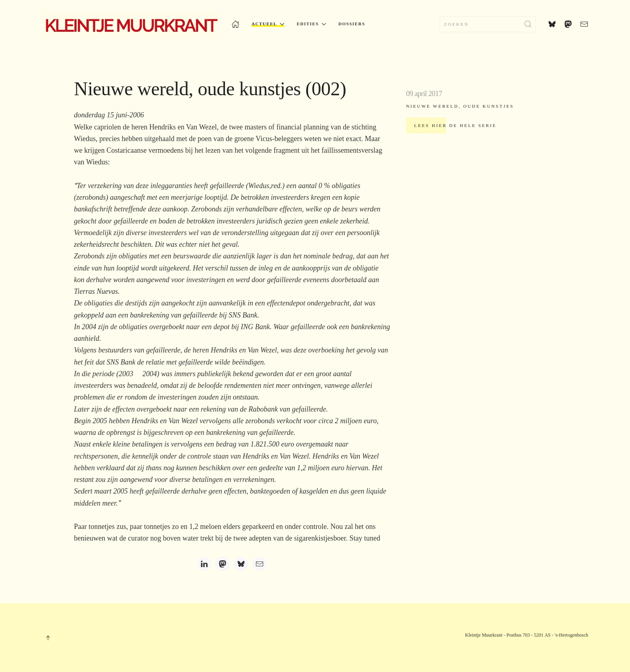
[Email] (260, 564)
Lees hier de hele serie (455, 125)
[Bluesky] (241, 564)
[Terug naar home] (131, 24)
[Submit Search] (528, 24)
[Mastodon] (223, 564)
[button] (48, 638)
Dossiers (352, 24)
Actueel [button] (268, 24)
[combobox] (488, 24)
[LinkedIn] (204, 564)
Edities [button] (311, 24)
